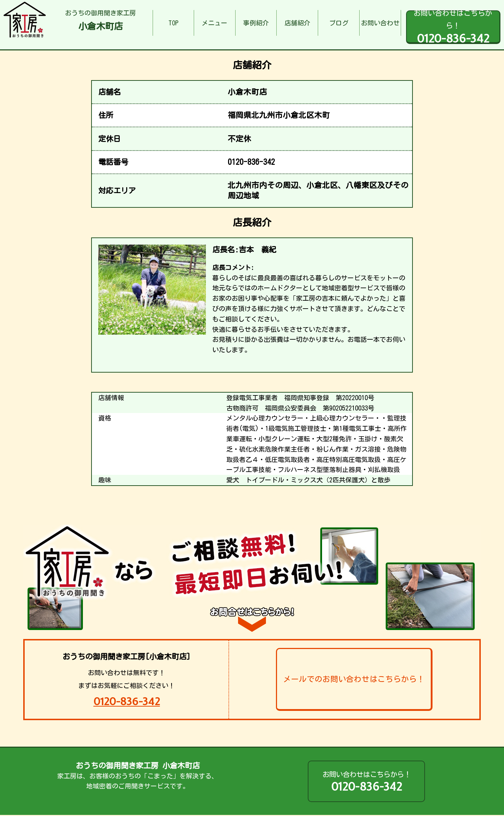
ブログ (339, 23)
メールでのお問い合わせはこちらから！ (354, 679)
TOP (173, 23)
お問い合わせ (380, 23)
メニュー (214, 23)
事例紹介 (256, 23)
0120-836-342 (127, 701)
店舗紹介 (297, 23)
